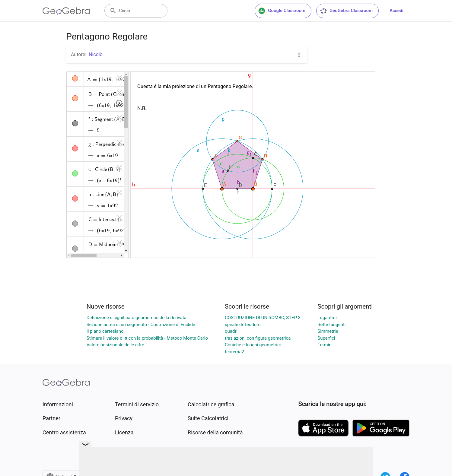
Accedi (396, 11)
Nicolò (96, 54)
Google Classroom (282, 11)
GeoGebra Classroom (346, 11)
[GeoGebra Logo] (66, 11)
